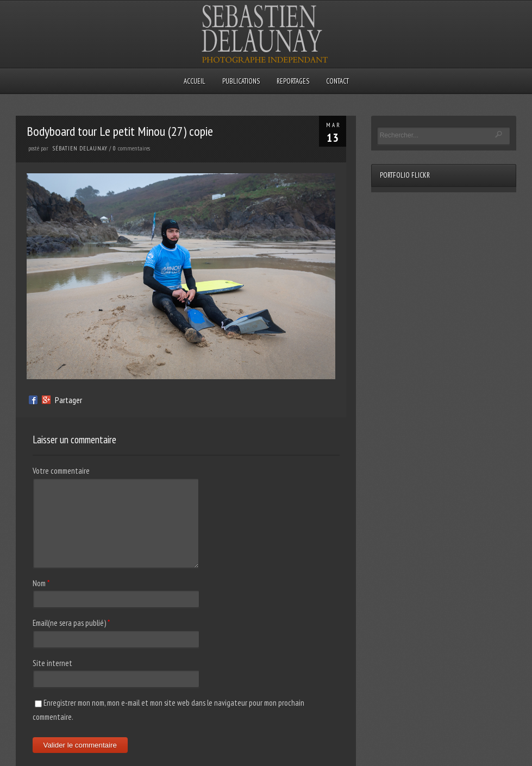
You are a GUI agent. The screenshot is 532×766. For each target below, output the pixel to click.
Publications (241, 81)
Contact (337, 81)
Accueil (195, 81)
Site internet (52, 663)
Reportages (293, 81)
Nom (39, 583)
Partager (68, 400)
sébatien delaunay (80, 148)
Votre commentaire (61, 471)
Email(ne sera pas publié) (69, 623)
